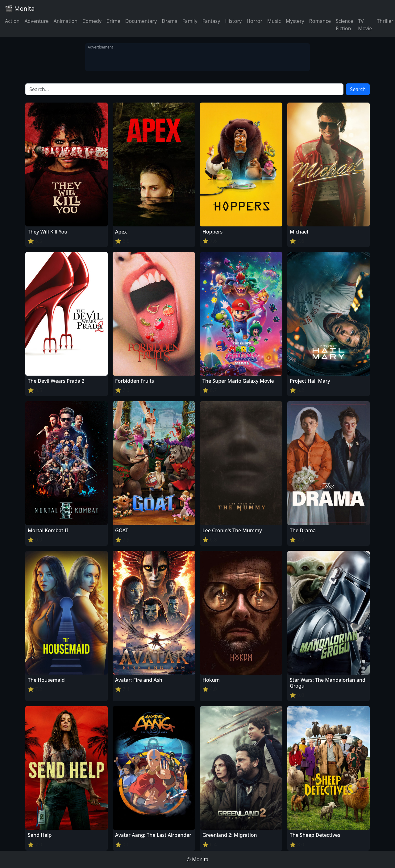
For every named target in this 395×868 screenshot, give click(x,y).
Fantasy (211, 21)
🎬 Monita (20, 8)
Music (274, 21)
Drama (170, 21)
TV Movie (365, 25)
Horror (254, 21)
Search (358, 89)
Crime (113, 21)
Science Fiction (344, 25)
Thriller (385, 21)
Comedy (92, 21)
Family (190, 21)
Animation (65, 21)
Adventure (36, 21)
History (233, 21)
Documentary (141, 21)
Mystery (295, 21)
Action (12, 21)
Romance (320, 21)
